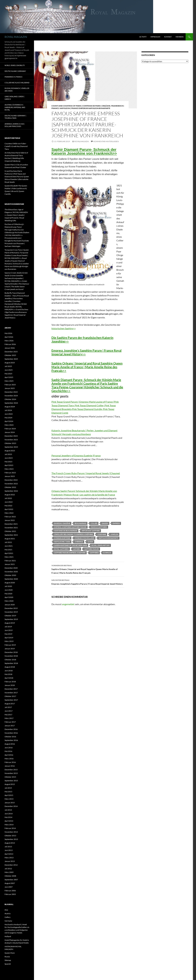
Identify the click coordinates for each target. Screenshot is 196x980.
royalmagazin (82, 141)
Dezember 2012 (11, 865)
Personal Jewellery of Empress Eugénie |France (76, 455)
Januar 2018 (10, 685)
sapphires (94, 553)
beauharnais (80, 523)
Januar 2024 (10, 432)
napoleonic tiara (62, 542)
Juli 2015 (8, 788)
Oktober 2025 (10, 355)
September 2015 (11, 781)
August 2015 (10, 784)
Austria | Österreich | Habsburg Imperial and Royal (15, 107)
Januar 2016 (10, 766)
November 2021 (11, 528)
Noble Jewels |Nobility (15, 65)
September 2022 (11, 491)
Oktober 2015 (10, 777)
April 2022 (9, 509)
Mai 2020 (8, 594)
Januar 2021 (10, 564)
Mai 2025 (8, 374)
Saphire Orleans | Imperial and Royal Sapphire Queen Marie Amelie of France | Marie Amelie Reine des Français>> (87, 367)
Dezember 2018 (11, 652)
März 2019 (9, 641)
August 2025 (10, 363)
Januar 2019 (10, 649)
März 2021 (9, 557)
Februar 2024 (10, 429)
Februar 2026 (10, 344)
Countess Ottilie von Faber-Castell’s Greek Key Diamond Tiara (16, 146)
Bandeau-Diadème (62, 523)
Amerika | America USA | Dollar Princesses (15, 125)
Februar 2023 (10, 473)
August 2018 (10, 667)
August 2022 (10, 495)
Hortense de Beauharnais (66, 531)
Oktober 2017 (10, 696)
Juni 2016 (9, 748)
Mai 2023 (8, 462)
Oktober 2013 (10, 836)
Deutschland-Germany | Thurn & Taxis (15, 117)
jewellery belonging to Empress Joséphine (73, 534)
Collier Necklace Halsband (17, 83)
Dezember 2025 (11, 352)
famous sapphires (99, 527)
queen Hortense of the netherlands (71, 545)
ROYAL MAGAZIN (16, 37)
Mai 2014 (8, 817)
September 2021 (11, 535)
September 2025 (11, 359)
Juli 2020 (8, 586)
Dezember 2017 (11, 689)
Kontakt (168, 37)
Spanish (8, 964)
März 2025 (9, 381)
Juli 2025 (8, 366)
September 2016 (11, 740)
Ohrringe (79, 542)
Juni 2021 (9, 546)
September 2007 (11, 880)
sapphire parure (92, 549)
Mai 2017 (8, 715)
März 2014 (9, 825)
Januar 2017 (10, 726)
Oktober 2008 (10, 876)
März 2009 (9, 872)
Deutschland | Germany (15, 71)
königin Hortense (62, 538)
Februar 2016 (10, 762)
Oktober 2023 (10, 443)
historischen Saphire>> (64, 328)
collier (94, 523)
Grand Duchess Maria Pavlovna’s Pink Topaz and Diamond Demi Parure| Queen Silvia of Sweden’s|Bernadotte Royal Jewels (17, 177)
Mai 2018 (8, 674)
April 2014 (9, 821)
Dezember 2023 (11, 436)
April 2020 (9, 597)
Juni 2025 (9, 370)
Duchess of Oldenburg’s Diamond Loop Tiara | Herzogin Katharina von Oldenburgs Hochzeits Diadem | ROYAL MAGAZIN (17, 230)
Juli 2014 (8, 810)
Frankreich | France (13, 77)
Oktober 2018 (10, 660)
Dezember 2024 (11, 392)
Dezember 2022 (11, 480)
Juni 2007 (9, 887)
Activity (143, 37)
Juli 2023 (8, 454)
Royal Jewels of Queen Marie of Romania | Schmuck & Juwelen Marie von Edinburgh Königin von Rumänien (17, 264)
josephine (102, 534)
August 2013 (10, 843)
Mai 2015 (8, 792)
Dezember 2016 (11, 729)
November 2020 (11, 572)
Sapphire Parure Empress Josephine (70, 553)
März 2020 (9, 601)
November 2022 (11, 484)
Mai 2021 (8, 550)
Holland (8, 936)
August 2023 (10, 451)
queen (90, 542)
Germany (8, 921)
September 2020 (11, 579)
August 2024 (10, 407)
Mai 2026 (8, 333)
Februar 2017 (10, 722)
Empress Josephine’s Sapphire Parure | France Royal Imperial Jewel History (88, 582)
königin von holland (84, 538)
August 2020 (10, 583)
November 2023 (11, 440)
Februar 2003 (10, 894)
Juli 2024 (8, 410)
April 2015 (9, 795)
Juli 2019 (8, 627)
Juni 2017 (9, 711)
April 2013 (9, 854)
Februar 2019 (10, 645)
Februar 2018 (10, 682)
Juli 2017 (8, 707)
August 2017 (10, 704)
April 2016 (9, 755)
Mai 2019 (8, 634)
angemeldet (68, 604)
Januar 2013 (10, 861)
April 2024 (9, 421)
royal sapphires (61, 549)
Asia (6, 910)
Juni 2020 (9, 590)
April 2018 (9, 678)
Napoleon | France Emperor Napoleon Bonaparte (85, 108)
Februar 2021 (10, 561)
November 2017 (11, 693)
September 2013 (11, 839)
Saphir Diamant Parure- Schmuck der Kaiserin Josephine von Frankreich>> (84, 151)
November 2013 (11, 832)
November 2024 (11, 396)
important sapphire (91, 531)
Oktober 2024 (10, 399)
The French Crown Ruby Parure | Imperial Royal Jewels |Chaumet (86, 473)
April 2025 (9, 377)
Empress (116, 523)
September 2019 (11, 619)
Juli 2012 (8, 869)
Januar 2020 (10, 605)
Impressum (155, 37)
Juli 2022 (8, 498)
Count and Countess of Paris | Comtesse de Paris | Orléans (81, 106)
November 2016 (11, 733)
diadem (105, 523)
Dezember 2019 (11, 608)
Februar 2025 (10, 385)
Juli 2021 (8, 542)
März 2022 (9, 513)
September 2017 (11, 700)
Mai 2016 (8, 751)
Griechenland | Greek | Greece (14, 98)
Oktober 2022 (10, 487)
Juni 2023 (9, 458)
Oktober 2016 (10, 737)
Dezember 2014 (11, 806)
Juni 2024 (9, 414)
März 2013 (9, 858)
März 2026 (9, 341)
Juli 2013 (8, 847)
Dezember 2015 (11, 770)
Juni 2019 (9, 630)
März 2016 (9, 759)
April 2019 (9, 638)
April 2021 (9, 553)
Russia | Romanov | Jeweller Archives (17, 90)
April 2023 (9, 465)
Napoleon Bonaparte (108, 538)
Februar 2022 (10, 517)
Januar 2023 (10, 476)
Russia (7, 957)
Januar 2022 (10, 520)
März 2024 (9, 425)
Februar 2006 (10, 891)
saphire (76, 549)
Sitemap (8, 960)
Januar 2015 (10, 803)
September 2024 (11, 403)
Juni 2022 (9, 502)
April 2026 (9, 337)
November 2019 (11, 612)
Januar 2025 (10, 388)
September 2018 (11, 663)
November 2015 (11, 773)
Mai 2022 (8, 506)
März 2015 (9, 799)
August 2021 (10, 539)
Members (180, 37)
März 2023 (9, 469)
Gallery (8, 917)
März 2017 (9, 718)
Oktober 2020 (10, 575)
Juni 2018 (9, 671)
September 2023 (11, 447)
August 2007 (10, 883)
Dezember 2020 (11, 568)
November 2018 (11, 656)
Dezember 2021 (11, 524)
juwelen (114, 534)
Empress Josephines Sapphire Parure (70, 527)
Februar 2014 (10, 828)
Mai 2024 (8, 418)
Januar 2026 (10, 348)
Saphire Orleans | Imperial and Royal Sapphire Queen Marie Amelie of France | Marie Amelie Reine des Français (88, 569)
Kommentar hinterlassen (106, 141)
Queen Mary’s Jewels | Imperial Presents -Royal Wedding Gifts (15, 218)
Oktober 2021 (10, 531)
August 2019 (10, 623)
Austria (8, 913)
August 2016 (10, 744)
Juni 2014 (9, 814)
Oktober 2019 (10, 616)
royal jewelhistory (101, 545)
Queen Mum (10, 953)
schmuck (107, 553)
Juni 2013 (9, 850)
